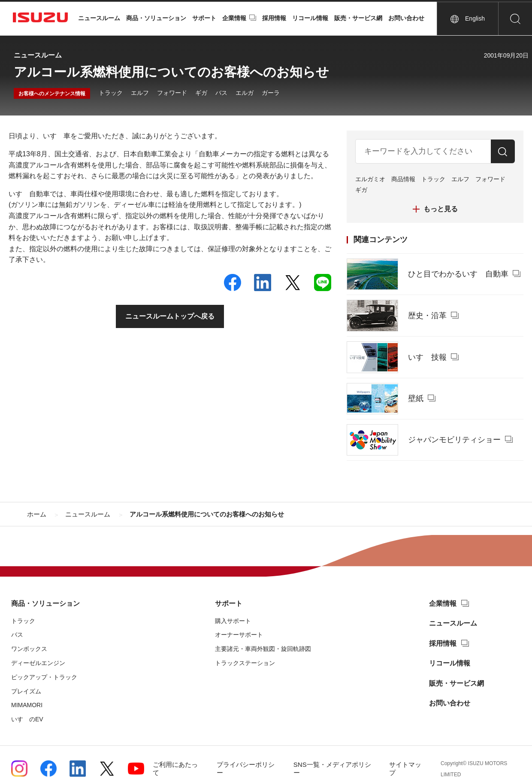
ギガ (201, 93)
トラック (111, 93)
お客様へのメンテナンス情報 (52, 94)
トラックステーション (245, 663)
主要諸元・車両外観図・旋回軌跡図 (263, 649)
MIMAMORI (27, 705)
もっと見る (441, 209)
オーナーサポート (239, 635)
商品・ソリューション (156, 18)
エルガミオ (370, 179)
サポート (204, 18)
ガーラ (271, 93)
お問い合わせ (406, 18)
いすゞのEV (27, 719)
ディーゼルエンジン (38, 663)
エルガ (245, 93)
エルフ (140, 93)
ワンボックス (29, 649)
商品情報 (403, 179)
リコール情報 (310, 18)
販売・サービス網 (358, 18)
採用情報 (274, 18)
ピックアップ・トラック (44, 677)
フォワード (172, 93)
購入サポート (233, 621)
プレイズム (26, 691)
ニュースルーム (99, 18)
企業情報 (234, 18)
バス (221, 93)
